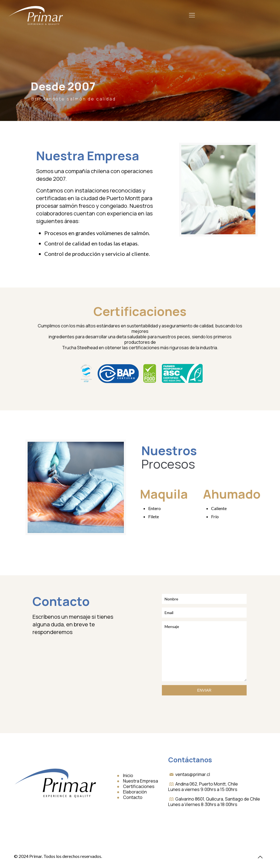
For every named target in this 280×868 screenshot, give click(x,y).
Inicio (128, 775)
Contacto (133, 797)
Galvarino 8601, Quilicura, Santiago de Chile (218, 799)
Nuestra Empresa (141, 781)
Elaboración (135, 792)
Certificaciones (139, 786)
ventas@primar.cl (193, 774)
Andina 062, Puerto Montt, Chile (207, 784)
